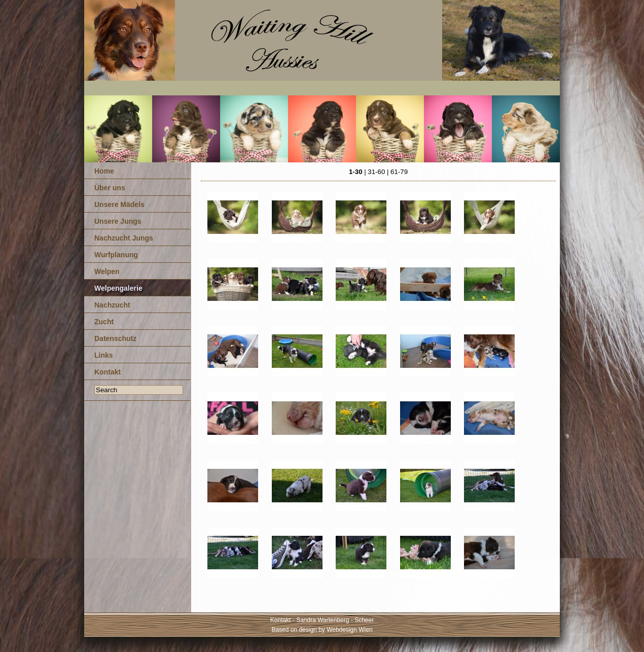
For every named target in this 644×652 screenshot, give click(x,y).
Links (104, 355)
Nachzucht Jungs (124, 238)
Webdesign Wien (350, 630)
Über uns (110, 188)
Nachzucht (112, 305)
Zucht (104, 322)
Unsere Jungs (118, 221)
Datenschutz (115, 338)
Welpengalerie (118, 288)
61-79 (399, 172)
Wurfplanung (116, 255)
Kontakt (108, 372)
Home (104, 171)
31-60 (376, 172)
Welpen (107, 271)
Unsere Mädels (119, 204)
